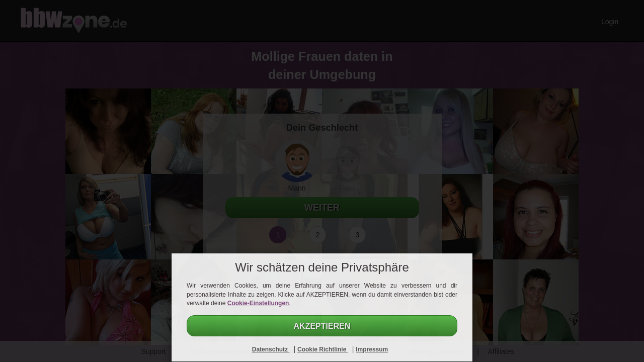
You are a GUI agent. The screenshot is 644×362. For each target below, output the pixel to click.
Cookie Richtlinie (323, 349)
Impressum (372, 349)
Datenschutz (271, 349)
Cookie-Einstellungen (258, 303)
